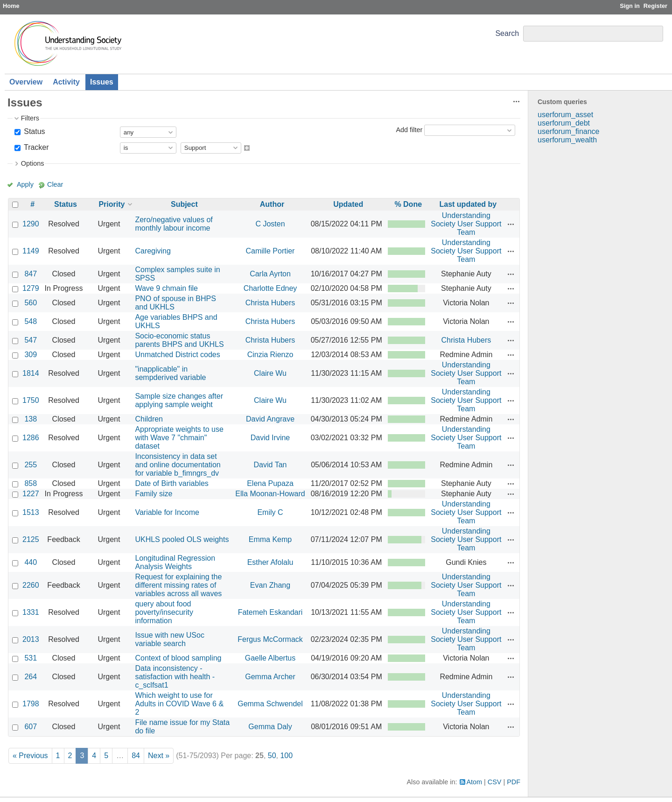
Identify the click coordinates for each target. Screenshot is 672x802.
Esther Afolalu (270, 562)
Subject (184, 204)
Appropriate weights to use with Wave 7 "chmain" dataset (179, 438)
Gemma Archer (270, 677)
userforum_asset (565, 115)
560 (31, 303)
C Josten (270, 224)
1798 (31, 704)
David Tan (270, 465)
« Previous (30, 756)
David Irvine (270, 438)
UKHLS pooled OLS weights (182, 539)
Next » (159, 756)
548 (31, 321)
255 (31, 465)
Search (507, 33)
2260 (31, 585)
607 (31, 727)
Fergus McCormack (270, 639)
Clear (55, 184)
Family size (154, 494)
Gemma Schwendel (270, 704)
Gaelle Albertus (270, 658)
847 (31, 274)
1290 (31, 224)
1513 (31, 512)
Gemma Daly (270, 727)
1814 (31, 373)
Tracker (35, 147)
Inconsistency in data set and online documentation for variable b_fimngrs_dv (178, 465)
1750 (31, 400)
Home (11, 6)
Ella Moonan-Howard (270, 494)
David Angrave (270, 419)
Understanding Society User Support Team (466, 224)
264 (31, 677)
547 (31, 340)
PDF (514, 782)
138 (31, 419)
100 (286, 756)
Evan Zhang (270, 585)
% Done (408, 204)
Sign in (630, 6)
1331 (31, 612)
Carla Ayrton (270, 274)
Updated (348, 204)
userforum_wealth (567, 140)
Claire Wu (270, 373)
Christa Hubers (270, 303)
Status (34, 131)
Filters (30, 118)
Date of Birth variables (171, 483)
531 (31, 658)
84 (136, 756)
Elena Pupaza (270, 483)
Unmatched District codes (177, 355)
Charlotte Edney (270, 288)
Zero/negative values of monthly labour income (174, 224)
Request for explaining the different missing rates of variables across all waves (178, 585)
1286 (31, 438)
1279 (31, 288)
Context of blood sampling (178, 658)
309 (31, 355)
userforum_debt (564, 123)
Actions (511, 224)
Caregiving (153, 251)
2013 (31, 639)
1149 (31, 251)
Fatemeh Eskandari (270, 612)
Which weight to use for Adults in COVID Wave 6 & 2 (179, 704)
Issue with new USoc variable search (170, 639)
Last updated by (468, 204)
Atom (475, 782)
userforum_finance (569, 131)
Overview (26, 82)
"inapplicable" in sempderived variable (170, 373)
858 (31, 483)
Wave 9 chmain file (166, 288)
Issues (102, 82)
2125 (31, 539)
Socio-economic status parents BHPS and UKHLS (179, 340)
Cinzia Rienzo (270, 355)
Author (272, 204)
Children (149, 419)
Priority (112, 204)
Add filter (409, 130)
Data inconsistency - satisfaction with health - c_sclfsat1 (175, 677)
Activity (66, 82)
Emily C (270, 512)
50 (272, 756)
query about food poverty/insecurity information (164, 612)
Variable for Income (167, 512)
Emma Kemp (270, 539)
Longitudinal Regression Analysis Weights (175, 562)
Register (655, 6)
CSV (495, 782)
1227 (31, 494)
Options (33, 163)
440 (31, 562)
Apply (25, 184)
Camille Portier (270, 251)
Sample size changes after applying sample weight (179, 400)
